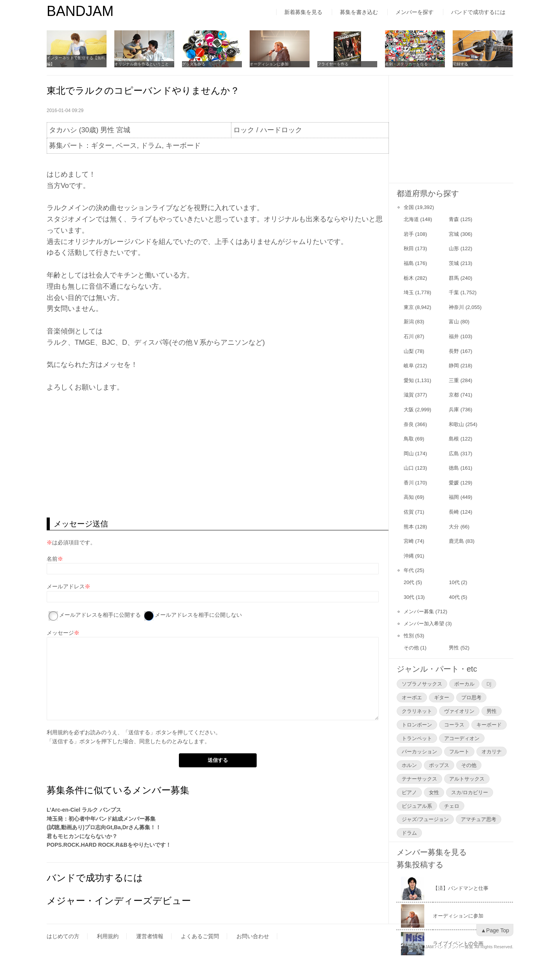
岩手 (409, 234)
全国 (409, 207)
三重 (454, 380)
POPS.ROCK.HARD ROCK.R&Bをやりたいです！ (109, 845)
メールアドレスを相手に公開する (100, 615)
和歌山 (456, 424)
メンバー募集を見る (432, 852)
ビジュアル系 (417, 806)
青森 (454, 219)
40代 (454, 597)
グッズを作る (194, 64)
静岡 (454, 366)
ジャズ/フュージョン (425, 819)
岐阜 (409, 366)
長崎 (454, 512)
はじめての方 (63, 936)
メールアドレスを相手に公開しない (198, 615)
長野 (454, 351)
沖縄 (409, 556)
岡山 (409, 454)
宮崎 (409, 541)
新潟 (409, 322)
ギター (442, 697)
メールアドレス (66, 586)
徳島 (454, 468)
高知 (409, 497)
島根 (454, 439)
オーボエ (412, 697)
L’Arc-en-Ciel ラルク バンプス (84, 810)
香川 (409, 483)
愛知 (409, 380)
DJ (489, 684)
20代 (409, 582)
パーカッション (419, 751)
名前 (52, 559)
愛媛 (454, 483)
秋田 (409, 248)
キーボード (489, 725)
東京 (409, 307)
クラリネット (417, 711)
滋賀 (409, 395)
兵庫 (454, 410)
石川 (409, 336)
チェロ (452, 806)
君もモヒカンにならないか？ (82, 836)
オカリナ (492, 751)
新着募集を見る (303, 12)
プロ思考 (471, 697)
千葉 (454, 292)
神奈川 (456, 307)
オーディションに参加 (269, 64)
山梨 (409, 351)
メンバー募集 (419, 611)
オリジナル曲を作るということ (142, 64)
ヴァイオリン (459, 711)
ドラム (409, 833)
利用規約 (58, 732)
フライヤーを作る (333, 64)
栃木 (409, 278)
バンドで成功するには (478, 12)
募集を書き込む (359, 12)
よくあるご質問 (200, 936)
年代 (409, 570)
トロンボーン (417, 725)
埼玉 (409, 292)
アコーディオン (462, 738)
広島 (454, 454)
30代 (409, 597)
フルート (459, 751)
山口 (409, 468)
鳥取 (409, 439)
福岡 (454, 497)
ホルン (409, 765)
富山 (454, 322)
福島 (409, 263)
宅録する (460, 64)
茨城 (454, 263)
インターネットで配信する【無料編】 (76, 61)
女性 (434, 792)
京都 (454, 395)
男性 (454, 648)
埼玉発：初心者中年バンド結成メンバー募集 (101, 819)
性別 (409, 636)
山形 (454, 248)
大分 (454, 527)
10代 (454, 582)
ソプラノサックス (422, 684)
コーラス (454, 725)
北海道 (411, 219)
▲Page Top (495, 930)
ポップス (439, 765)
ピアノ (409, 792)
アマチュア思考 (479, 819)
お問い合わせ (253, 936)
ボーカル (464, 684)
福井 (454, 336)
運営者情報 (150, 936)
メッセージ (60, 633)
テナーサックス (419, 779)
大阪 (409, 410)
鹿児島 (456, 541)
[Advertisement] (218, 455)
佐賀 (409, 512)
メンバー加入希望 (424, 624)
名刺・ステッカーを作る (406, 64)
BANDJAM (80, 11)
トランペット (417, 738)
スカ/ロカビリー (470, 792)
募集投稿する (420, 865)
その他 (411, 648)
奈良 (409, 424)
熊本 (409, 527)
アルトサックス (467, 779)
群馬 (454, 278)
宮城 (454, 234)
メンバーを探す (415, 12)
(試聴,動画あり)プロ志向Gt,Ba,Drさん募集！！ (104, 827)
